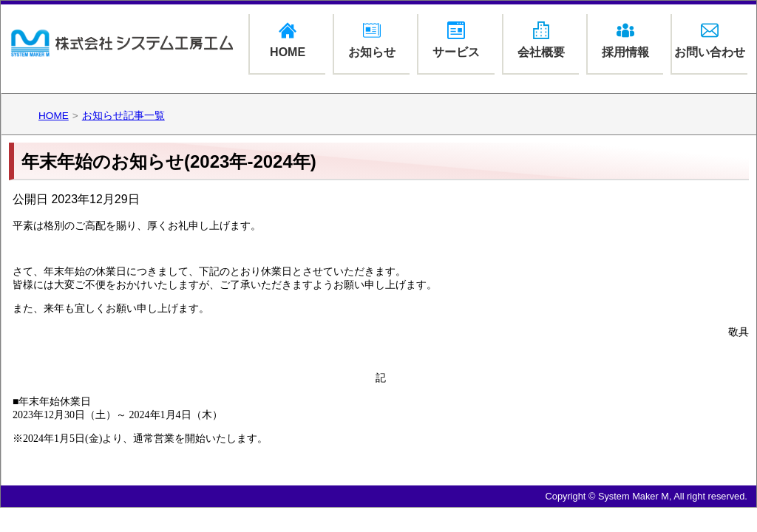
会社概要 (541, 40)
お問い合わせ (710, 40)
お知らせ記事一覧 (123, 116)
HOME (288, 40)
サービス (456, 40)
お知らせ (372, 40)
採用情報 (625, 40)
